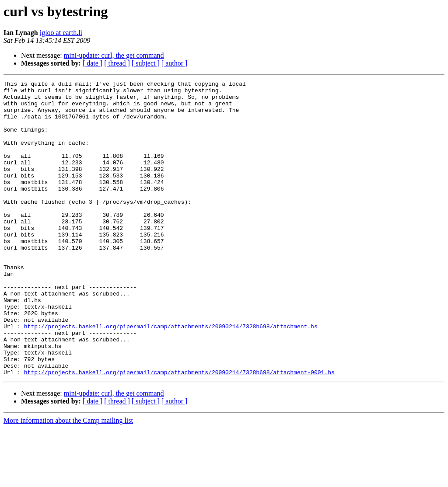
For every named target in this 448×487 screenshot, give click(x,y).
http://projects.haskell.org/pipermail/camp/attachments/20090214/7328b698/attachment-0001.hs (179, 431)
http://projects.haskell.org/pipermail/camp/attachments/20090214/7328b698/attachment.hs (171, 376)
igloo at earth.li (61, 33)
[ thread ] (117, 63)
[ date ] (93, 63)
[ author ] (175, 63)
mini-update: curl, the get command (114, 55)
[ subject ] (146, 63)
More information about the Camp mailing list (68, 479)
